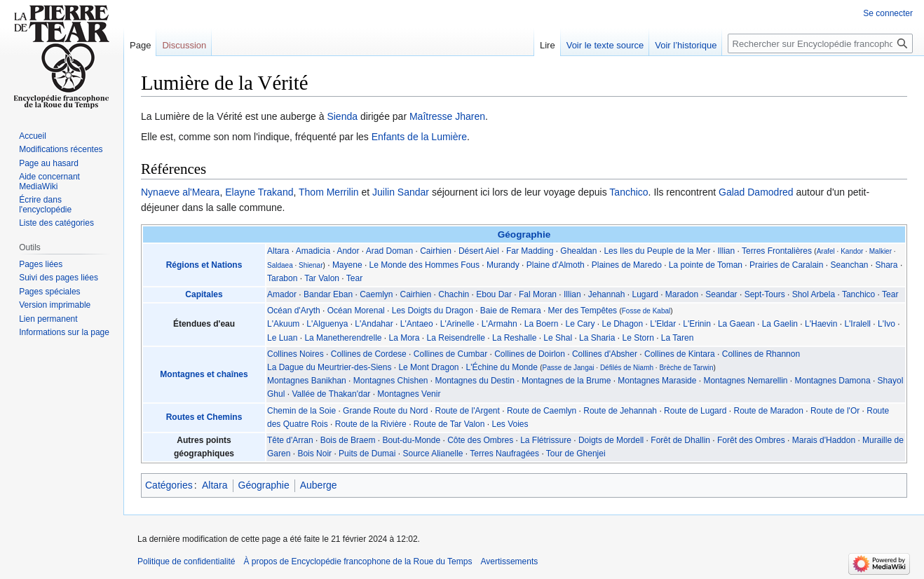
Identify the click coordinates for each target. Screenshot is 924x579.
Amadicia (313, 251)
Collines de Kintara (680, 354)
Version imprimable (55, 305)
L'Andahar (374, 324)
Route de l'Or (835, 411)
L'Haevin (821, 324)
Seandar (721, 294)
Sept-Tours (765, 294)
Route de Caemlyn (542, 411)
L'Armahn (500, 324)
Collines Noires (295, 354)
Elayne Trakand (259, 192)
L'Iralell (857, 324)
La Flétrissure (546, 440)
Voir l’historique (686, 45)
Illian (727, 251)
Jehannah (607, 294)
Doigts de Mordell (611, 440)
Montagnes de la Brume (566, 381)
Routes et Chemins (204, 417)
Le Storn (638, 338)
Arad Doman (389, 251)
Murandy (503, 265)
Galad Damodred (756, 192)
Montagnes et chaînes (204, 374)
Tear (354, 278)
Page (140, 45)
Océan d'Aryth (294, 311)
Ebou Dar (494, 294)
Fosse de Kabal (646, 311)
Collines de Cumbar (450, 354)
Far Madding (530, 251)
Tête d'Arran (290, 440)
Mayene (347, 265)
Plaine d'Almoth (556, 265)
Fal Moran (538, 294)
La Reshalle (514, 338)
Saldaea (280, 265)
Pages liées (41, 264)
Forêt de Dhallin (680, 440)
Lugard (645, 294)
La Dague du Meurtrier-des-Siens (329, 367)
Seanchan (849, 265)
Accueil (33, 136)
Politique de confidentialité (186, 561)
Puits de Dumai (367, 454)
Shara (887, 265)
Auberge (319, 485)
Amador (282, 294)
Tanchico (629, 192)
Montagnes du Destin (475, 381)
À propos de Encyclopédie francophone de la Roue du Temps (358, 561)
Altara (278, 251)
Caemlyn (376, 294)
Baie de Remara (511, 311)
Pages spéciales (49, 292)
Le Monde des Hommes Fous (424, 265)
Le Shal (558, 338)
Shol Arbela (814, 294)
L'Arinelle (457, 324)
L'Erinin (697, 324)
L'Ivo (886, 324)
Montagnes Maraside (657, 381)
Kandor (852, 251)
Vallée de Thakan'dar (331, 394)
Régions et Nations (204, 265)
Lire (548, 45)
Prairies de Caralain (786, 265)
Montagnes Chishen (391, 381)
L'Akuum (283, 324)
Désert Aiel (479, 251)
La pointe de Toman (706, 265)
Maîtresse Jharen (447, 116)
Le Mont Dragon (428, 367)
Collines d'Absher (605, 354)
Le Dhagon (623, 324)
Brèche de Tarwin (686, 368)
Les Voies (510, 424)
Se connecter (888, 13)
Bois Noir (314, 454)
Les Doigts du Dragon (433, 311)
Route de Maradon (768, 411)
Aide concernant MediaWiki (49, 182)
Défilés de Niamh (627, 368)
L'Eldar (663, 324)
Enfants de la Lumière (419, 137)
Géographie (524, 234)
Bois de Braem (348, 440)
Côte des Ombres (480, 440)
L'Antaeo (417, 324)
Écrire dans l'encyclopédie (45, 205)
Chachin (454, 294)
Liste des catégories (56, 223)
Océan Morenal (356, 311)
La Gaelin (780, 324)
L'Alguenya (327, 324)
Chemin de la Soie (301, 411)
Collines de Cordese (369, 354)
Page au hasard (49, 163)
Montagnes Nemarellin (745, 381)
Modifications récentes (61, 149)
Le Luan (282, 338)
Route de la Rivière (371, 424)
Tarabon (282, 278)
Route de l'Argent (468, 411)
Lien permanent (48, 319)
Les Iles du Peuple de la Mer (657, 251)
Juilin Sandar (401, 192)
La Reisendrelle (456, 338)
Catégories (169, 485)
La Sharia (597, 338)
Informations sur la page (64, 332)
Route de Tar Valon (449, 424)
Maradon (682, 294)
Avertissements (509, 561)
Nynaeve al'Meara (180, 192)
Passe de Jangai (569, 368)
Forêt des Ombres (751, 440)
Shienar (311, 265)
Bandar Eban (328, 294)
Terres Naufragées (504, 454)
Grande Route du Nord (385, 411)
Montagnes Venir (409, 394)
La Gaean (736, 324)
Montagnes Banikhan (307, 381)
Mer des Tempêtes (583, 311)
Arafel (826, 251)
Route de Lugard (695, 411)
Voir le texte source (605, 45)
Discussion (184, 45)
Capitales (204, 294)
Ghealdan (578, 251)
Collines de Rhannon (761, 354)
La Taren (677, 338)
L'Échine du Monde (502, 367)
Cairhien (436, 251)
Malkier (881, 251)
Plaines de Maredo (627, 265)
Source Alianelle (433, 454)
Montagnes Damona (833, 381)
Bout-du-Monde (411, 440)
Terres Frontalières (777, 251)
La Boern (542, 324)
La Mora (405, 338)
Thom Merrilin (329, 192)
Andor (348, 251)
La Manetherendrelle (343, 338)
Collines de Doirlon (530, 354)
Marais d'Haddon (824, 440)
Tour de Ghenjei (576, 454)
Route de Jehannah (620, 411)
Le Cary (580, 324)
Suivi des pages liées (59, 278)
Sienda (342, 116)
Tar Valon (322, 278)
